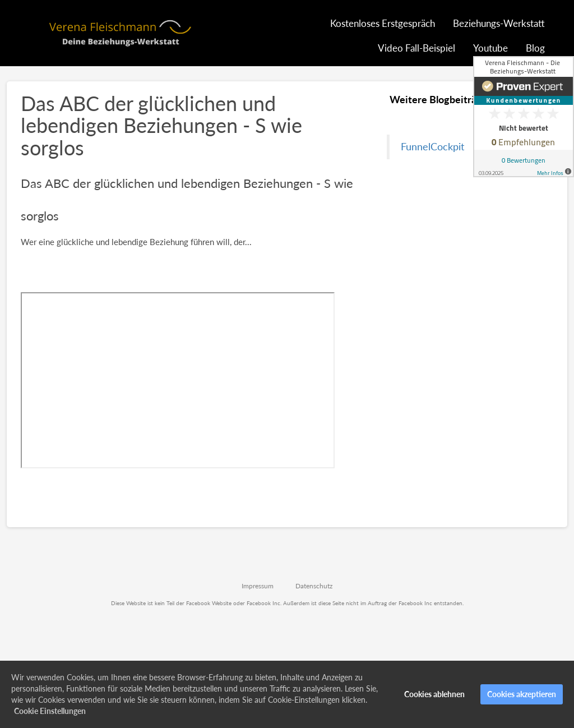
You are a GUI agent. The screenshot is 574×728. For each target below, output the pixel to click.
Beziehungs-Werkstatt (499, 23)
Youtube (490, 48)
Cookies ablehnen (434, 694)
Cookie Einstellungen (50, 711)
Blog (535, 48)
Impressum (258, 586)
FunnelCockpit (432, 147)
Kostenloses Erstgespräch (383, 23)
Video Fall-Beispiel (416, 48)
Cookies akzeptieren (522, 694)
